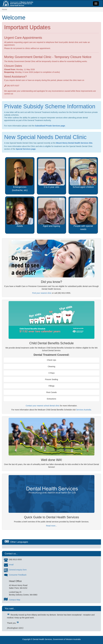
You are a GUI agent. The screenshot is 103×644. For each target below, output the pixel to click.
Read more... (52, 526)
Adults (20, 226)
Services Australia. (84, 410)
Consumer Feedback (18, 575)
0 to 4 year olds (52, 187)
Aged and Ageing (51, 226)
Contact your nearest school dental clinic (43, 406)
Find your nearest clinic (42, 293)
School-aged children (83, 187)
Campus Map (15, 600)
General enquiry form (18, 570)
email (11, 565)
